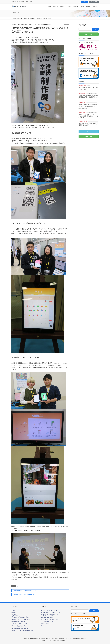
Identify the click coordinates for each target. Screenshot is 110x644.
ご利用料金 (15, 615)
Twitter (44, 626)
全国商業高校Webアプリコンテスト (51, 613)
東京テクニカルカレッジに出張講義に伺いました (25, 591)
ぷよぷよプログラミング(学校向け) (21, 619)
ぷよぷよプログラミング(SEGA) (50, 619)
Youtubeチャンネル (47, 622)
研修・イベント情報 (95, 122)
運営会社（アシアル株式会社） (49, 611)
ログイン (85, 2)
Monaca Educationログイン (20, 628)
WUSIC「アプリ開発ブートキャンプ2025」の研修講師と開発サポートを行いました (88, 116)
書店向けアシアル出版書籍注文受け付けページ (24, 630)
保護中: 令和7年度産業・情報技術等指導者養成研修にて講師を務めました (88, 97)
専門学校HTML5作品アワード (50, 615)
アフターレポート (90, 93)
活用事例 (14, 613)
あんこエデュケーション (47, 617)
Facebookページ (46, 624)
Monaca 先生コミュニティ (19, 626)
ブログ (66, 25)
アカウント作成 (94, 2)
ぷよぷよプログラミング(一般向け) (21, 617)
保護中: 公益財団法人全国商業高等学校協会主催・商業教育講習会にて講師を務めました (88, 107)
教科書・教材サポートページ (19, 622)
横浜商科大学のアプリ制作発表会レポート (24, 594)
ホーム (13, 611)
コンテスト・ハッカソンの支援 (19, 624)
